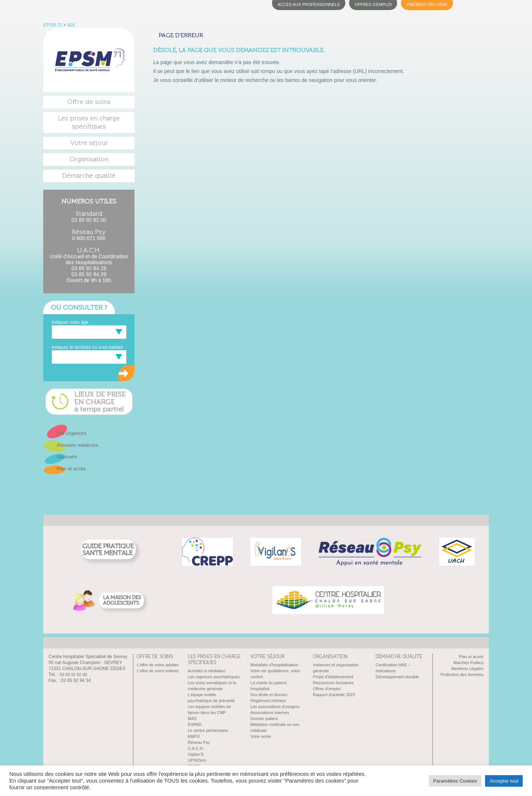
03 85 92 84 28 (89, 268)
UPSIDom (197, 760)
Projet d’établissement (333, 677)
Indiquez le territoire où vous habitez (88, 347)
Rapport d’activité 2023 (334, 695)
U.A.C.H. (196, 748)
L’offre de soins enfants (158, 671)
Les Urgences (72, 433)
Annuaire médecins (77, 445)
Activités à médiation (207, 671)
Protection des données (462, 675)
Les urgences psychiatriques (214, 677)
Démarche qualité (89, 176)
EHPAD (195, 724)
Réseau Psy (199, 742)
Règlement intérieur (268, 701)
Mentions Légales (467, 669)
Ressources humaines (333, 683)
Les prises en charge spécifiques (89, 122)
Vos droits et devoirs (269, 695)
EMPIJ (194, 736)
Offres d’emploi (327, 689)
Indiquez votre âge (70, 322)
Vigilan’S (196, 754)
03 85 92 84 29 (89, 274)
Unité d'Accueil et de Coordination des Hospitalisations (89, 259)
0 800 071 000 (89, 238)
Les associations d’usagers (275, 707)
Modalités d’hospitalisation (274, 665)
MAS (192, 718)
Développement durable (397, 677)
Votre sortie (261, 736)
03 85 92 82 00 (89, 220)
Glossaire (67, 457)
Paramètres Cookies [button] (455, 781)
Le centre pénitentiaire (208, 730)
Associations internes (270, 713)
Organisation (89, 159)
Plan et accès (71, 469)
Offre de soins (89, 102)
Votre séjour (89, 143)
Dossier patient (264, 718)
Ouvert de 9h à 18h (89, 280)
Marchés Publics (468, 663)
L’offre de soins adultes (158, 665)
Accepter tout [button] (504, 781)
